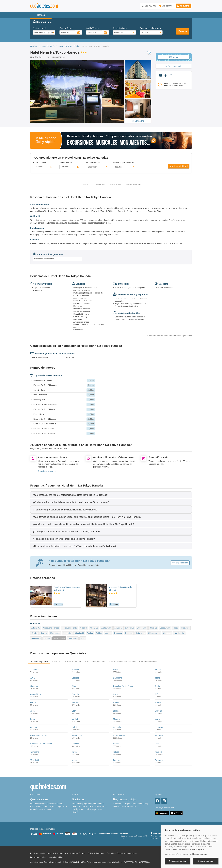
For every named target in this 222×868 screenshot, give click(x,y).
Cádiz (74, 686)
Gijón (157, 694)
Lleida (116, 711)
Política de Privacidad (96, 853)
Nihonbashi (79, 633)
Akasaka (83, 628)
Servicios (100, 185)
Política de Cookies (78, 853)
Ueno (83, 638)
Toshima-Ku (73, 638)
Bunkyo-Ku (129, 628)
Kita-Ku (34, 633)
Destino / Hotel (39, 28)
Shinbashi (167, 633)
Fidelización (79, 799)
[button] (183, 6)
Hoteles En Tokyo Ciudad (69, 46)
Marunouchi (55, 633)
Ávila (32, 678)
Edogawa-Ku (165, 628)
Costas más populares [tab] (95, 662)
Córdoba (76, 694)
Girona (33, 702)
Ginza (176, 628)
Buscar (183, 31)
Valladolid (35, 760)
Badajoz (75, 678)
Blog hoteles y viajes (125, 799)
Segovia (75, 744)
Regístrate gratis (47, 471)
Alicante (117, 670)
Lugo (32, 719)
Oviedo (75, 727)
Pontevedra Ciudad (39, 735)
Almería (158, 670)
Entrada (66, 28)
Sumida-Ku (36, 638)
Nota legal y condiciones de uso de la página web (49, 853)
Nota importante (174, 66)
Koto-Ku (44, 633)
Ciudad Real (36, 694)
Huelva (116, 702)
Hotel (86, 185)
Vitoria (75, 760)
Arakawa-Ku (106, 628)
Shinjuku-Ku (179, 633)
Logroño (158, 711)
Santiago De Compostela (41, 744)
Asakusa (118, 628)
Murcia (158, 719)
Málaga (116, 719)
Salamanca (77, 735)
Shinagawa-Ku (154, 633)
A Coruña (34, 670)
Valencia (158, 752)
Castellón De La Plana (123, 686)
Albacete (76, 670)
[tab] (111, 495)
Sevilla (116, 744)
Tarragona (35, 752)
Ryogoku (129, 633)
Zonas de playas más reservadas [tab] (67, 662)
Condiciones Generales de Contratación (122, 853)
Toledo (116, 752)
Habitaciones (115, 185)
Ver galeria (138, 121)
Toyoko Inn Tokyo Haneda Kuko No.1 (67, 589)
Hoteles (34, 46)
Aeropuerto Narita (69, 628)
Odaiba (90, 633)
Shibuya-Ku (140, 633)
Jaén (32, 711)
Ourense (34, 727)
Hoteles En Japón (47, 46)
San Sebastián (120, 735)
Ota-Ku (108, 633)
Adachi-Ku (36, 628)
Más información (133, 185)
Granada (76, 702)
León (74, 711)
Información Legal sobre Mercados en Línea (47, 857)
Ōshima (99, 633)
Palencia (117, 727)
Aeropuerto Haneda (51, 628)
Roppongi (118, 633)
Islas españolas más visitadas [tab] (122, 662)
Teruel (74, 752)
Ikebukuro (185, 628)
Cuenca (117, 694)
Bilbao (157, 678)
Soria (157, 744)
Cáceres (34, 686)
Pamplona (159, 727)
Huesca (158, 702)
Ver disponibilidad (179, 166)
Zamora (117, 760)
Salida (93, 28)
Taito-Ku (47, 638)
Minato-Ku (67, 633)
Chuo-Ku (153, 628)
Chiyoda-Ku (142, 628)
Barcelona (118, 678)
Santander (159, 735)
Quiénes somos (39, 799)
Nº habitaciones (120, 28)
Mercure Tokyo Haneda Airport (120, 589)
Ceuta (157, 686)
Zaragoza (159, 760)
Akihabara (94, 628)
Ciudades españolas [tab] (39, 662)
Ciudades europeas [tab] (148, 662)
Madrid (75, 719)
